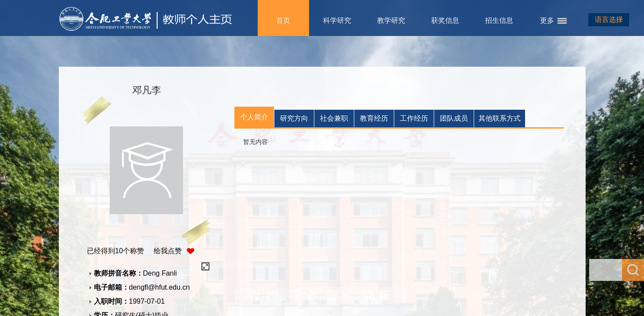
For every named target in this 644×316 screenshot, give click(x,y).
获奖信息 (445, 20)
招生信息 (499, 20)
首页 (283, 20)
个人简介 (254, 117)
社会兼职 (334, 118)
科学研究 (337, 20)
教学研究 (391, 20)
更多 (547, 20)
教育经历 (374, 118)
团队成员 (454, 118)
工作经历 (414, 118)
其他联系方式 (500, 118)
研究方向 (294, 118)
